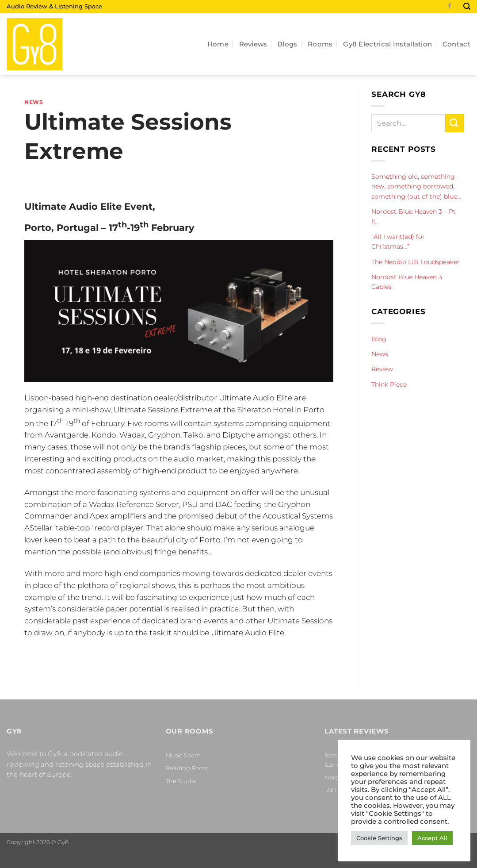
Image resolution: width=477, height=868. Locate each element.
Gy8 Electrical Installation (387, 44)
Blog (379, 339)
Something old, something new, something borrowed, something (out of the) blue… (416, 186)
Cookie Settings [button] (379, 838)
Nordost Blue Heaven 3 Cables (407, 282)
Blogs (288, 44)
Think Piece (389, 384)
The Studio (181, 781)
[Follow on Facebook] (450, 7)
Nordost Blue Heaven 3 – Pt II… (414, 216)
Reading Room (187, 768)
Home (218, 44)
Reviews (253, 44)
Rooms (320, 44)
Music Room (183, 755)
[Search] (467, 6)
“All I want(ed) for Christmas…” (398, 242)
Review (382, 369)
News (34, 102)
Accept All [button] (432, 838)
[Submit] (454, 123)
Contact (456, 44)
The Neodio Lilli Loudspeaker (416, 262)
